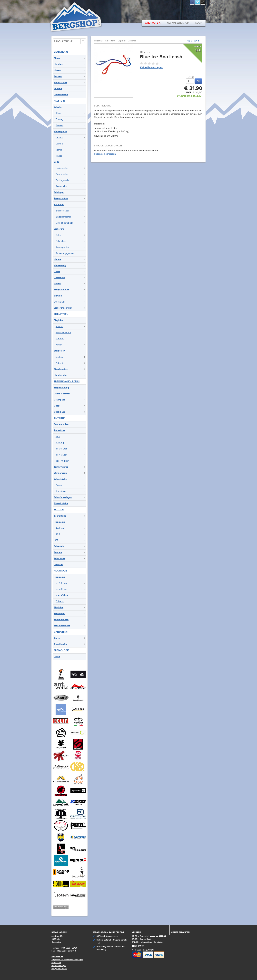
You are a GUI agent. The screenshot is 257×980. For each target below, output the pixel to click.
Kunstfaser (61, 491)
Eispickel (59, 320)
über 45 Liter (62, 461)
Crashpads (60, 400)
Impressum (56, 963)
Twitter (198, 2)
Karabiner (59, 205)
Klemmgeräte (62, 247)
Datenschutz (57, 957)
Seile (57, 162)
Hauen (59, 345)
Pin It (197, 41)
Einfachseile (62, 168)
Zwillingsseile (62, 180)
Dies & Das (60, 302)
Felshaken (61, 241)
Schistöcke (60, 558)
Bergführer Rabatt (59, 969)
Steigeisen (59, 351)
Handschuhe (60, 82)
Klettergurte (60, 131)
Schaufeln (59, 546)
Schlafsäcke (60, 479)
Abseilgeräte (61, 644)
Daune (59, 485)
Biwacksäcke (61, 503)
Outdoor (60, 418)
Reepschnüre (61, 198)
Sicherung (59, 229)
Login (199, 23)
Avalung (60, 443)
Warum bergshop (178, 23)
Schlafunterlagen (63, 497)
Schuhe (58, 107)
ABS (58, 437)
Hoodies (58, 64)
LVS (56, 540)
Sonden (58, 552)
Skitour (59, 510)
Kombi (59, 150)
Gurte (57, 638)
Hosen (57, 70)
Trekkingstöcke (62, 626)
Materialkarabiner (64, 223)
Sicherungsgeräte (65, 253)
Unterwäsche (61, 95)
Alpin (58, 113)
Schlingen (59, 192)
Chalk (57, 271)
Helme (57, 259)
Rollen (57, 284)
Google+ (203, 2)
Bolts (58, 235)
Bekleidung (61, 52)
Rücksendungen (59, 966)
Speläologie (62, 650)
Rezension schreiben (105, 154)
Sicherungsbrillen (63, 308)
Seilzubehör (62, 186)
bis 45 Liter (61, 455)
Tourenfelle (60, 516)
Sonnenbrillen (61, 424)
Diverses (59, 565)
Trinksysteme (61, 467)
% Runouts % (153, 23)
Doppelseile (62, 174)
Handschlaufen (63, 333)
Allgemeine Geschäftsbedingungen (67, 960)
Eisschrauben (61, 369)
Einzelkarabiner (63, 217)
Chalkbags (60, 278)
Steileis (59, 327)
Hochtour (60, 571)
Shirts (57, 58)
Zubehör (60, 339)
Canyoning (61, 632)
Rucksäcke (60, 430)
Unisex (59, 138)
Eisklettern (61, 314)
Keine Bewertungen (152, 68)
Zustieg (59, 119)
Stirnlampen (60, 473)
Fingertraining (61, 388)
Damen (59, 144)
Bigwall (58, 296)
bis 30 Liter (61, 449)
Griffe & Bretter (62, 394)
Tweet (189, 41)
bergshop (98, 41)
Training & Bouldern (67, 381)
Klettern (59, 101)
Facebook (192, 2)
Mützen (58, 89)
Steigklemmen (62, 290)
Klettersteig (60, 265)
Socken (58, 76)
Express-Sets (62, 211)
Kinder (59, 156)
